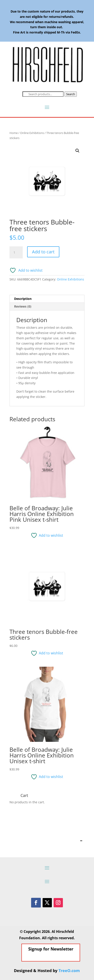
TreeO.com (69, 971)
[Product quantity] (16, 252)
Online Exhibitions (32, 133)
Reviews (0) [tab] (23, 306)
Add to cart (43, 252)
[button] (77, 151)
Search (71, 94)
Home (14, 133)
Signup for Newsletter (51, 961)
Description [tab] (23, 299)
